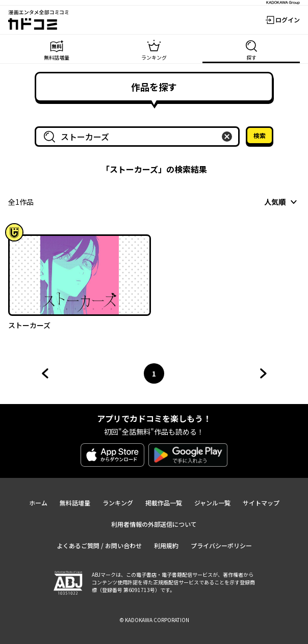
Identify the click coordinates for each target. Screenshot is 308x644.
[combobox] (139, 137)
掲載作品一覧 (164, 503)
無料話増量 (75, 503)
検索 (260, 135)
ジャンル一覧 (212, 503)
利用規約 (166, 545)
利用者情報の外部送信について (154, 524)
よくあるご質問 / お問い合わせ (99, 545)
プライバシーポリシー (221, 545)
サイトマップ (261, 503)
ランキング (118, 503)
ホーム (38, 503)
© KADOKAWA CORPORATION (154, 620)
